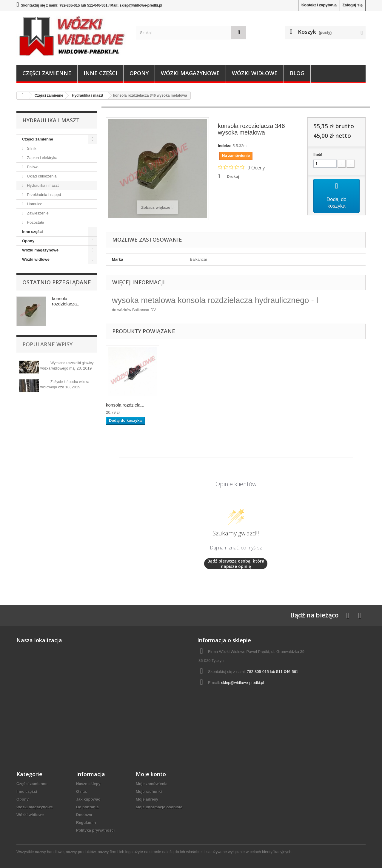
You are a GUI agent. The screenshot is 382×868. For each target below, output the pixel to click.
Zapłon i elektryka (42, 158)
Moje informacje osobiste (159, 807)
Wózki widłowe (255, 73)
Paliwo (32, 167)
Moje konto (151, 774)
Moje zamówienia (152, 784)
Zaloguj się (352, 5)
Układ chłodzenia (41, 176)
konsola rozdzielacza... (66, 301)
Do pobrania (87, 807)
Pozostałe (35, 222)
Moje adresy (147, 799)
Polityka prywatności (95, 830)
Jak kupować (88, 799)
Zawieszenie (37, 213)
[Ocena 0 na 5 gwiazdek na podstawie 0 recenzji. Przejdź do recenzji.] (241, 167)
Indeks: (225, 146)
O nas (81, 791)
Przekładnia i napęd (44, 195)
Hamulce (34, 204)
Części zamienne (47, 73)
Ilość (318, 155)
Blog (297, 73)
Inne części (100, 73)
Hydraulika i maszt (42, 185)
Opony (139, 73)
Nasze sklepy (88, 784)
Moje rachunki (149, 791)
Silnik (31, 148)
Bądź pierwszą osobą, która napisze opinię (236, 564)
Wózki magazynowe (190, 73)
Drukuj (233, 176)
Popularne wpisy (47, 344)
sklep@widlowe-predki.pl (242, 683)
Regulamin (86, 823)
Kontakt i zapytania (319, 5)
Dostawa (84, 815)
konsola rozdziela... (125, 405)
